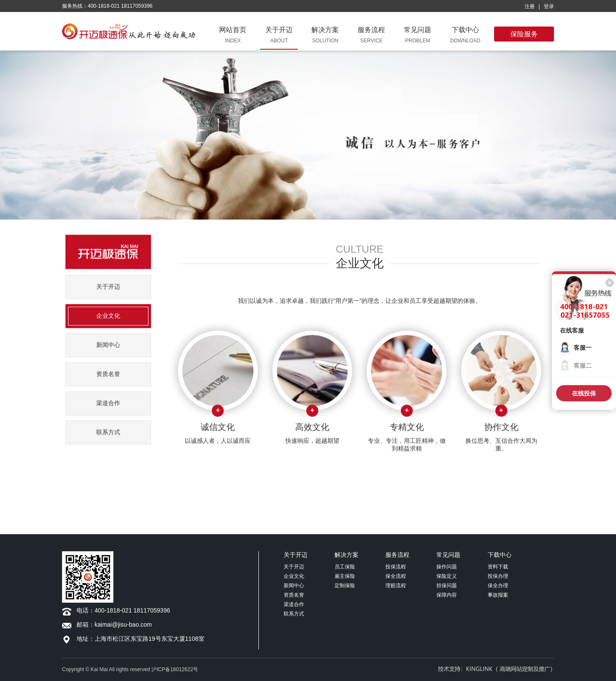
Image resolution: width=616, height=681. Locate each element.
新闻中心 (108, 354)
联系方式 (108, 441)
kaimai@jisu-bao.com (123, 624)
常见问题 (448, 555)
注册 (530, 6)
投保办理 (498, 576)
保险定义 (447, 576)
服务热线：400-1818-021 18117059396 (107, 6)
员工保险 (345, 567)
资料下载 (498, 567)
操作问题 (447, 567)
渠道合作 (108, 412)
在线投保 (584, 393)
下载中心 (500, 555)
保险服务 (524, 34)
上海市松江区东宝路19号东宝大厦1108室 (150, 639)
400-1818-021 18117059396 (132, 610)
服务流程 (397, 555)
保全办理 (498, 586)
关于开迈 (108, 296)
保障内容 (447, 595)
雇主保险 (345, 576)
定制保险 (345, 586)
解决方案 (346, 555)
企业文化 (108, 325)
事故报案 (498, 595)
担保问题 (447, 586)
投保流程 (396, 567)
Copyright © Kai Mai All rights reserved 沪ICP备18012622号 (130, 669)
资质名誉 (108, 383)
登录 (549, 6)
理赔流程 (396, 586)
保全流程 (396, 576)
